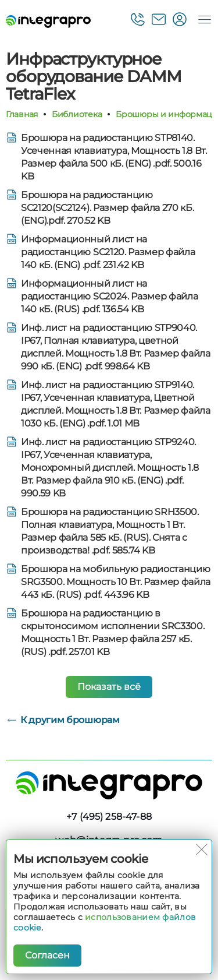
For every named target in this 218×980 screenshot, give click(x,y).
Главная (22, 114)
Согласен (47, 955)
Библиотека (77, 114)
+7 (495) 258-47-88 (109, 817)
